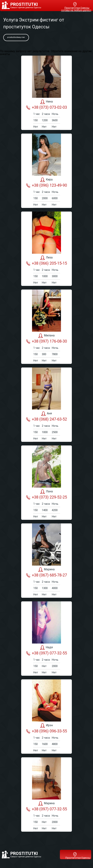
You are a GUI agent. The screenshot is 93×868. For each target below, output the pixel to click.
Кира (46, 180)
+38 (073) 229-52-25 (46, 497)
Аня (47, 414)
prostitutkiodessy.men (16, 37)
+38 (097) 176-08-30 (46, 341)
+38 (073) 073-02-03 (46, 107)
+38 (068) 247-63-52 (46, 419)
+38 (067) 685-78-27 (46, 575)
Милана (46, 336)
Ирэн (47, 726)
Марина (46, 570)
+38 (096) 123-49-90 (46, 185)
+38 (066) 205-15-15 (46, 263)
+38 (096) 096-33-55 (46, 731)
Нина (47, 102)
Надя (46, 648)
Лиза (46, 258)
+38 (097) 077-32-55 (46, 653)
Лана (47, 492)
